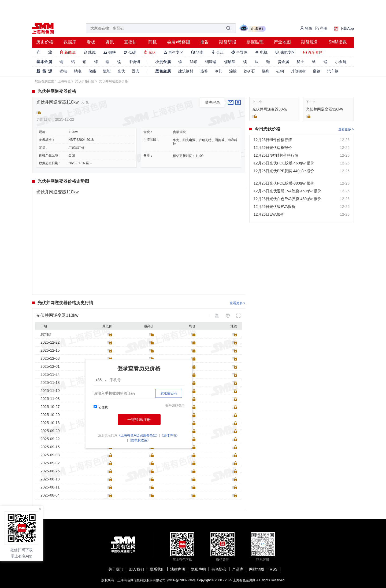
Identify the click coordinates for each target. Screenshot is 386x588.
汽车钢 (333, 71)
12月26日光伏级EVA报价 (274, 207)
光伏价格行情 (85, 81)
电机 (261, 52)
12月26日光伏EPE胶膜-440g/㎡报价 (284, 171)
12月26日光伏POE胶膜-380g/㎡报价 (284, 183)
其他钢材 (298, 71)
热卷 (204, 71)
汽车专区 (313, 52)
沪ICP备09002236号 (181, 580)
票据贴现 (255, 42)
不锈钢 (134, 62)
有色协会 (219, 569)
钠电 (78, 71)
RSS (274, 569)
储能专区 (285, 52)
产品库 (238, 569)
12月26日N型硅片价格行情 (276, 155)
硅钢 (280, 71)
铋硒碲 (230, 62)
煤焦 (266, 71)
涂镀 (233, 71)
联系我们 (157, 569)
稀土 (300, 62)
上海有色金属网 (244, 580)
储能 (92, 71)
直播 (128, 42)
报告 (205, 42)
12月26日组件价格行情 (273, 140)
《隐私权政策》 (139, 440)
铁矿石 (249, 71)
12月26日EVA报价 (269, 214)
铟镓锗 (211, 62)
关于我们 (116, 569)
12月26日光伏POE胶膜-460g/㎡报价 (284, 163)
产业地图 (282, 42)
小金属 (341, 62)
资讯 (110, 42)
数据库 (70, 42)
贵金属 (283, 62)
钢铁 (110, 52)
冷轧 (218, 71)
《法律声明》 (170, 435)
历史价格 (45, 42)
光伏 (150, 52)
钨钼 (194, 62)
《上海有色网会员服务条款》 (138, 435)
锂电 (63, 71)
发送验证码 (169, 393)
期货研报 (228, 42)
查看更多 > (237, 303)
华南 (197, 52)
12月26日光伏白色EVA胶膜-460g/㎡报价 (287, 199)
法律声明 (178, 569)
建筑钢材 (186, 71)
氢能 (107, 71)
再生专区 (173, 52)
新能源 (68, 52)
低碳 (130, 52)
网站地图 (257, 569)
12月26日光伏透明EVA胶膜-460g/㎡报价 (287, 191)
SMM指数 (338, 42)
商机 (153, 42)
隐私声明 (198, 569)
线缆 (90, 52)
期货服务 (310, 42)
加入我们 (136, 569)
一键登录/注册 (139, 420)
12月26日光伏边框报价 (273, 148)
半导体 (239, 52)
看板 (91, 42)
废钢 (317, 71)
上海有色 (64, 81)
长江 (217, 52)
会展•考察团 (179, 42)
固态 (136, 71)
